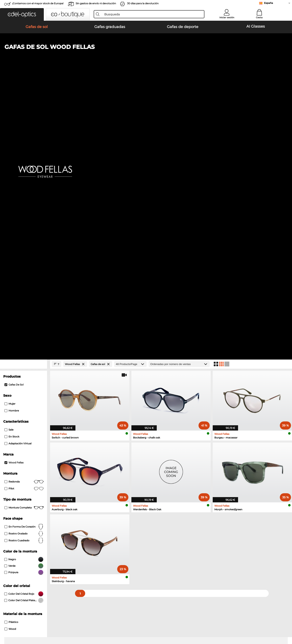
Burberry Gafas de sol (158, 394)
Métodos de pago (113, 548)
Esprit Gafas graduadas (163, 443)
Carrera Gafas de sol (24, 399)
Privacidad (50, 625)
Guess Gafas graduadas (163, 423)
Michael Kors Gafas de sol (27, 404)
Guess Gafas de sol (156, 399)
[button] (22, 14)
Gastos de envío (112, 552)
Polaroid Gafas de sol (158, 389)
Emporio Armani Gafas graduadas (33, 443)
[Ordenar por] (179, 92)
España (268, 3)
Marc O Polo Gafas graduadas (30, 433)
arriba (277, 625)
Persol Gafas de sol (23, 394)
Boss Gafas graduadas (162, 433)
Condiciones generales (25, 625)
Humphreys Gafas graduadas (30, 438)
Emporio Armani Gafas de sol (163, 384)
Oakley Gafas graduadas (27, 428)
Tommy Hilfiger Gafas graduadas (169, 438)
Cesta (259, 17)
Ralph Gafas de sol (156, 404)
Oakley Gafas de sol (24, 389)
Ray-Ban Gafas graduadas (28, 423)
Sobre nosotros (21, 541)
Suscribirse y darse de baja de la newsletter (221, 548)
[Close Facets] (24, 92)
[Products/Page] (130, 92)
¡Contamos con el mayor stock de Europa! (38, 3)
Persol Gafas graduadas (163, 428)
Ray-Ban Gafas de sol (25, 384)
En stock (12, 164)
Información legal (71, 625)
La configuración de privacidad (31, 548)
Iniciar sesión (227, 17)
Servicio (107, 541)
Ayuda (196, 541)
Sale (9, 157)
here (108, 492)
